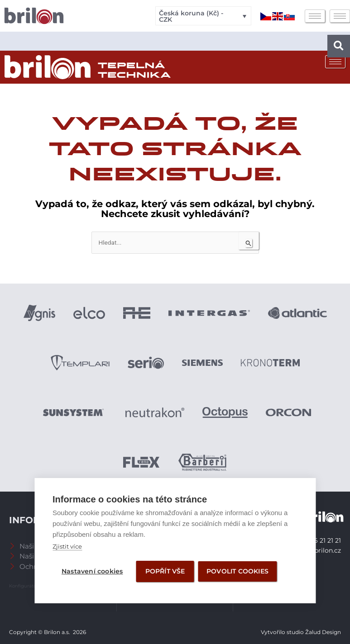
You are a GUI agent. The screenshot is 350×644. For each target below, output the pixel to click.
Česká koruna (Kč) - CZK (191, 16)
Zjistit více (67, 546)
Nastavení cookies (92, 571)
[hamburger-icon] (315, 16)
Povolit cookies (238, 571)
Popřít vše (165, 571)
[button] (339, 46)
